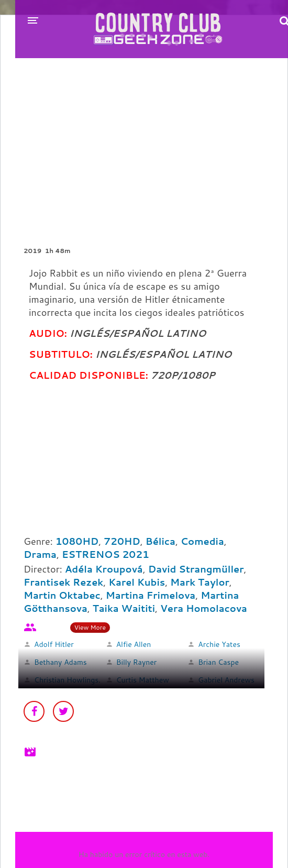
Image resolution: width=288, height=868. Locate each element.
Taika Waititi (124, 608)
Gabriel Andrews (226, 680)
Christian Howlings (66, 680)
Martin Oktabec (62, 595)
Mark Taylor (200, 582)
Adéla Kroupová (104, 569)
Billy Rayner (137, 662)
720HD (122, 541)
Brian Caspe (218, 662)
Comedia (202, 541)
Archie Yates (219, 644)
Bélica (160, 541)
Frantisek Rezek (63, 582)
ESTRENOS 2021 (106, 554)
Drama (40, 554)
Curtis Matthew (143, 680)
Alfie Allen (134, 644)
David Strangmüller (196, 569)
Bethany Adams (60, 662)
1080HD (77, 541)
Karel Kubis (137, 582)
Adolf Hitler (54, 644)
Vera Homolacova (204, 608)
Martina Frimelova (151, 595)
